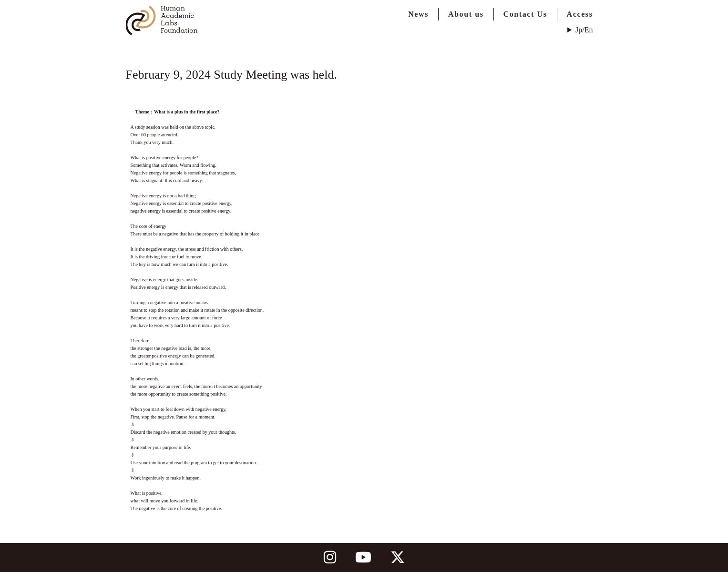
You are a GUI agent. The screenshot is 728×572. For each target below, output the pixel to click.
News (418, 14)
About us (466, 14)
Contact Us (525, 14)
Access (580, 14)
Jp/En (584, 30)
